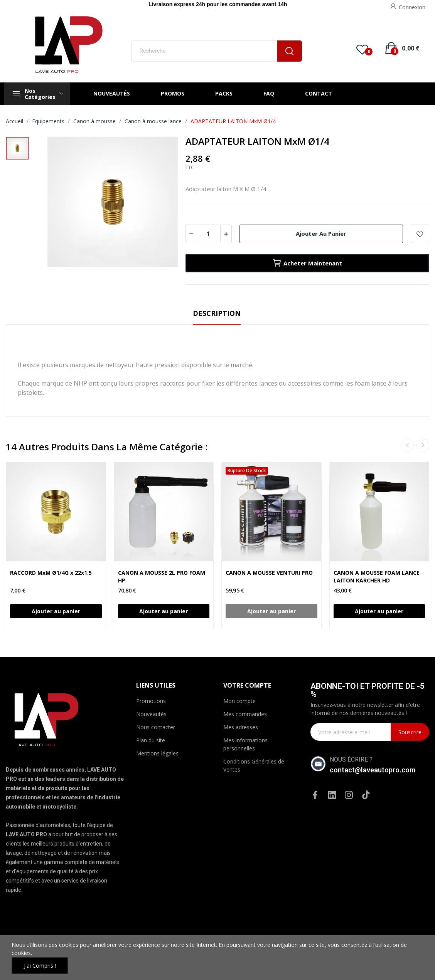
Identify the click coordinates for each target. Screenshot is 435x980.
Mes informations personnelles (245, 744)
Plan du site (151, 740)
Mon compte (239, 701)
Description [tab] (217, 313)
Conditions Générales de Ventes (254, 765)
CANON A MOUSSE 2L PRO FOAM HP (162, 576)
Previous (407, 445)
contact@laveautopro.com (373, 770)
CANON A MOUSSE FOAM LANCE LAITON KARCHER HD (377, 576)
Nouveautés (151, 714)
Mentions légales (157, 753)
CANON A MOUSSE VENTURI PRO (269, 573)
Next (423, 445)
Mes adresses (241, 727)
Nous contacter (156, 727)
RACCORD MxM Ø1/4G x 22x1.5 (51, 573)
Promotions (151, 701)
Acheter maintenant (307, 263)
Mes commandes (245, 714)
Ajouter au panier (321, 233)
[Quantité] (209, 234)
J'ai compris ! (40, 966)
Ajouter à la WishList (420, 234)
